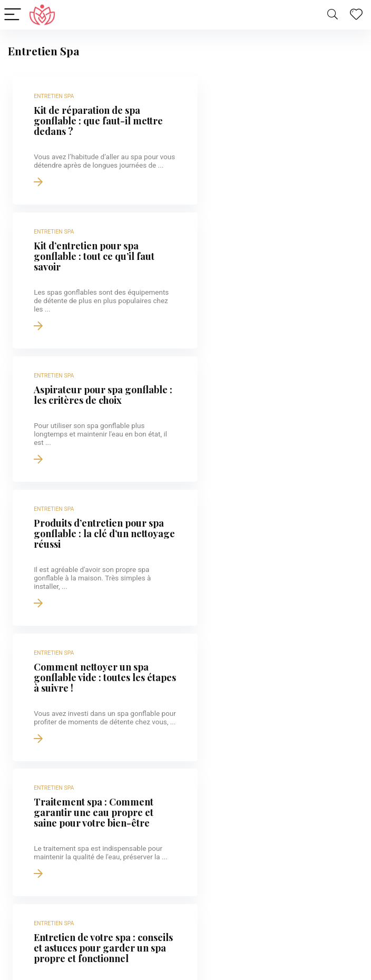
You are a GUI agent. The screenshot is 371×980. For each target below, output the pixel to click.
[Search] (333, 15)
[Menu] (13, 15)
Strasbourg (46, 850)
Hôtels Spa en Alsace (63, 963)
